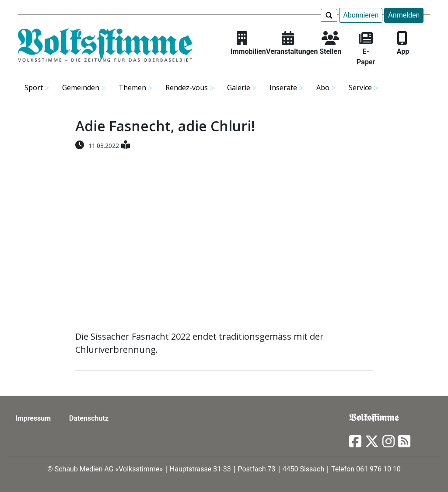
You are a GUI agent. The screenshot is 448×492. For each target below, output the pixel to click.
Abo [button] (323, 88)
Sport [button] (34, 88)
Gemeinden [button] (81, 88)
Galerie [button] (239, 88)
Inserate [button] (283, 88)
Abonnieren (361, 15)
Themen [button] (132, 88)
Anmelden (404, 15)
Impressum (33, 418)
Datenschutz (89, 418)
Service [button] (360, 88)
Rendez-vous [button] (187, 88)
